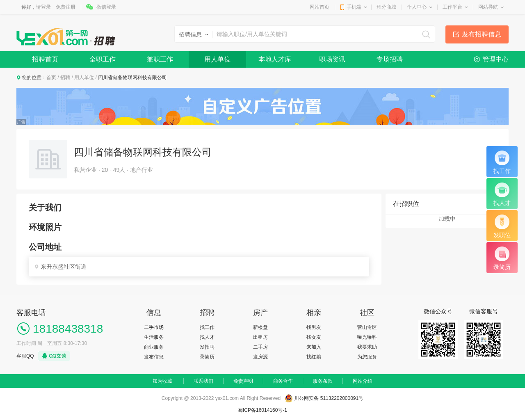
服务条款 (323, 381)
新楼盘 (260, 327)
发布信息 (154, 357)
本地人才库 (275, 59)
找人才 (207, 337)
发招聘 (207, 347)
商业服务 (154, 347)
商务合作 (283, 381)
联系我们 (203, 381)
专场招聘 (390, 59)
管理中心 (495, 59)
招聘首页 (45, 59)
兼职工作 (160, 59)
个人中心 (417, 7)
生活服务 (154, 337)
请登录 (43, 7)
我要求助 (367, 347)
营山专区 (367, 327)
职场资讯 (332, 59)
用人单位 (217, 59)
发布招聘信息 (482, 34)
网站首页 (320, 7)
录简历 (207, 357)
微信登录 (106, 7)
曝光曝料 (367, 337)
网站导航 (488, 7)
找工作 (207, 327)
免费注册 (66, 7)
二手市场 (154, 327)
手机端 (354, 7)
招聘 (65, 78)
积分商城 (386, 7)
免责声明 (243, 381)
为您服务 (367, 357)
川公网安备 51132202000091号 (329, 398)
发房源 (260, 357)
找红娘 (314, 357)
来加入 (314, 347)
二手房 (260, 347)
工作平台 (452, 7)
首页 (51, 78)
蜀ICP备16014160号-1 (262, 410)
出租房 (260, 337)
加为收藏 (162, 381)
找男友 (314, 327)
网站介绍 (363, 381)
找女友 (314, 337)
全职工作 (103, 59)
